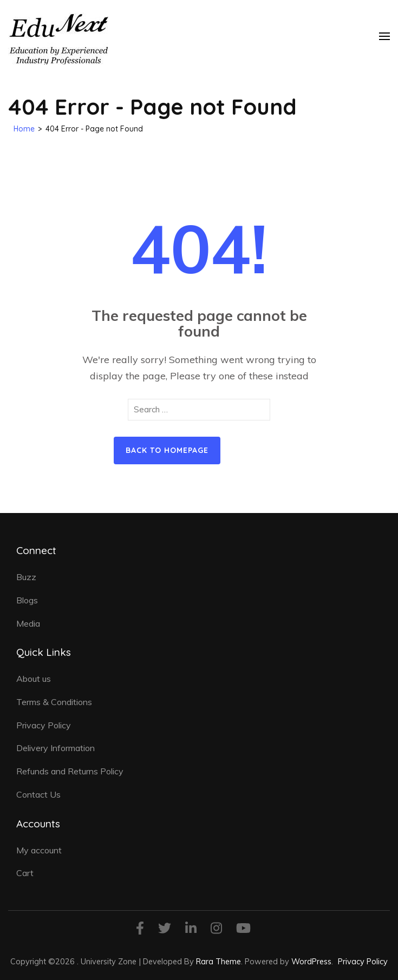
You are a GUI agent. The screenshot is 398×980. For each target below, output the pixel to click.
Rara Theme (218, 961)
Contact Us (38, 794)
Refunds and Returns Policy (70, 771)
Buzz (26, 577)
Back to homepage (167, 450)
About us (34, 679)
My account (39, 850)
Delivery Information (56, 748)
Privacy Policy (44, 725)
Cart (25, 873)
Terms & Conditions (54, 702)
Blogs (27, 600)
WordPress (311, 961)
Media (28, 623)
